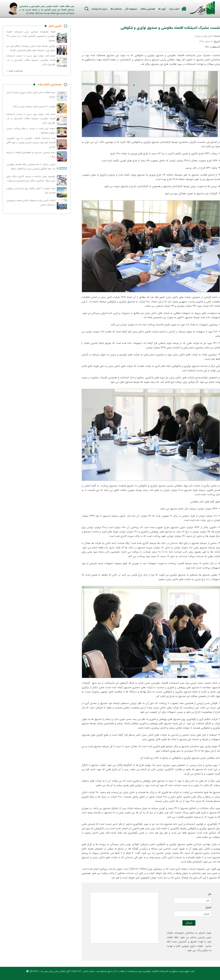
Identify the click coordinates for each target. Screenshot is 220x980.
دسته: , (207, 36)
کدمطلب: (213, 47)
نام (210, 894)
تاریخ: (210, 41)
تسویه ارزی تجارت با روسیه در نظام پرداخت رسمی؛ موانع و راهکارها (31, 131)
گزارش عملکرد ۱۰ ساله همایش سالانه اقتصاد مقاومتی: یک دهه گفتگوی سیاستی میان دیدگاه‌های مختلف (31, 167)
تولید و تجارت (201, 36)
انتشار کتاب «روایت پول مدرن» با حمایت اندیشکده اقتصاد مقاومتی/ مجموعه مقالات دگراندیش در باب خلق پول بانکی (31, 60)
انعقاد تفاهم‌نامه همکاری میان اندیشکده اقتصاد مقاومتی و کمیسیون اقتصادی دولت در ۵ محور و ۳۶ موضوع (31, 36)
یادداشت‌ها (116, 9)
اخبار (211, 36)
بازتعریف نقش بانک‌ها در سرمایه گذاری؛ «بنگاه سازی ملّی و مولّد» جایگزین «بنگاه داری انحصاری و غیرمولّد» (31, 179)
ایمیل (208, 907)
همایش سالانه (148, 9)
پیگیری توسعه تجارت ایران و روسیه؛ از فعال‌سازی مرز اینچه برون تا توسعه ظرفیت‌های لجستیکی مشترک (31, 48)
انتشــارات (174, 9)
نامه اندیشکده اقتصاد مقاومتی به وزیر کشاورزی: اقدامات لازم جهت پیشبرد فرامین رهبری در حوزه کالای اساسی (31, 143)
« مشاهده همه (15, 71)
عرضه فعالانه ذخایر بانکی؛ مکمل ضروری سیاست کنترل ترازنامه (31, 95)
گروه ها (162, 9)
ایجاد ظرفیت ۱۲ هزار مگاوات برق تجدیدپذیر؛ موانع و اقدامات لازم (31, 191)
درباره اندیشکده (99, 9)
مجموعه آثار (131, 9)
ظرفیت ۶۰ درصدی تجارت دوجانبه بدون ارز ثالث (34, 107)
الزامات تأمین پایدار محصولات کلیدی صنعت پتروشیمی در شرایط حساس (31, 203)
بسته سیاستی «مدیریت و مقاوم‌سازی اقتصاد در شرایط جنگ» (31, 155)
